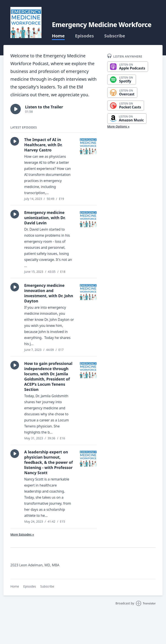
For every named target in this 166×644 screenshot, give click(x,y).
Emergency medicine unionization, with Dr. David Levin (45, 218)
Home (58, 36)
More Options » (118, 126)
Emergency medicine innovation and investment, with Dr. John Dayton (49, 293)
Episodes (84, 36)
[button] (16, 109)
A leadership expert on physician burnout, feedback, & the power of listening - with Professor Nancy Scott (49, 462)
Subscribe (115, 36)
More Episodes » (22, 534)
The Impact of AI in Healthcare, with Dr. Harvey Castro (43, 145)
